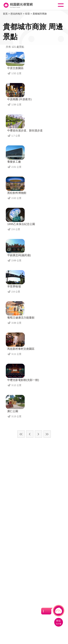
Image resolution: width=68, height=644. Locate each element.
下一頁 (38, 434)
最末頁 (47, 434)
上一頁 (30, 434)
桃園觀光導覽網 (18, 5)
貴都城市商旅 (40, 14)
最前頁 (21, 434)
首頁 (5, 14)
